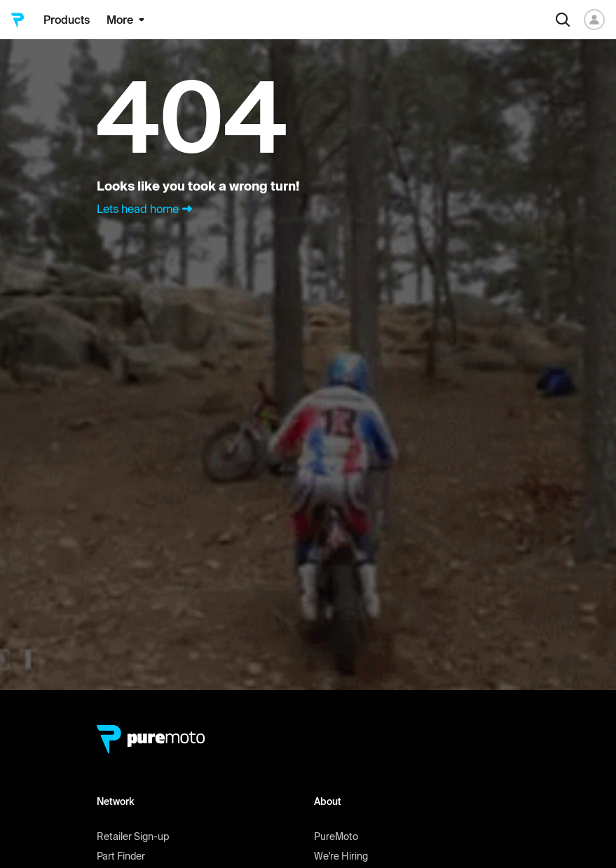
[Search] (563, 20)
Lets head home (146, 209)
